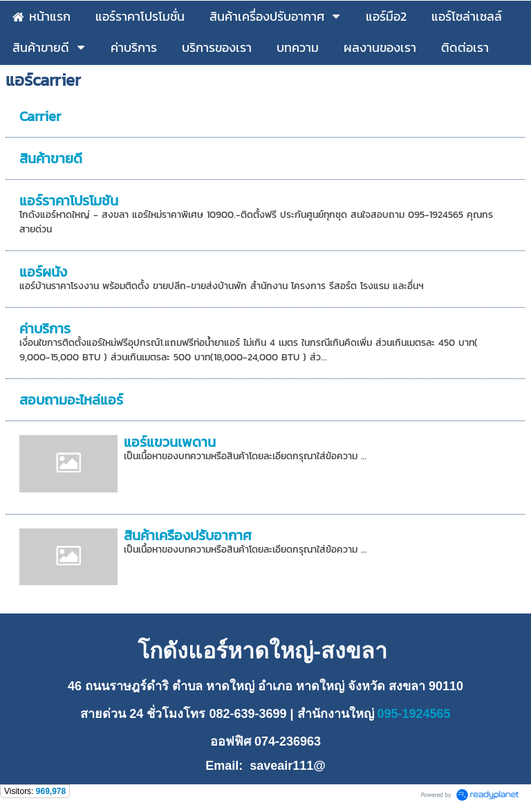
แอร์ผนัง (43, 272)
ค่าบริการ (45, 329)
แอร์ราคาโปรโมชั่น (69, 201)
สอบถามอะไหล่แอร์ (71, 400)
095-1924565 (412, 714)
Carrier (40, 116)
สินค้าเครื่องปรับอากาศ (188, 535)
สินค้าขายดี (51, 158)
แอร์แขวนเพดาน (170, 442)
